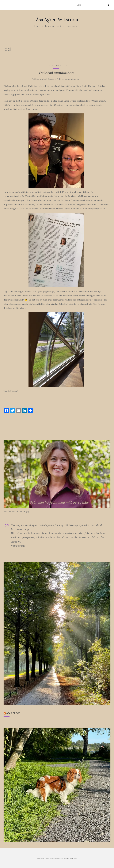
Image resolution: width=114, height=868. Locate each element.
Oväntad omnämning (56, 73)
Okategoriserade (56, 66)
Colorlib (56, 859)
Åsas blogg (13, 713)
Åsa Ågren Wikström (57, 20)
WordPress (73, 859)
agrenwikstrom (72, 79)
